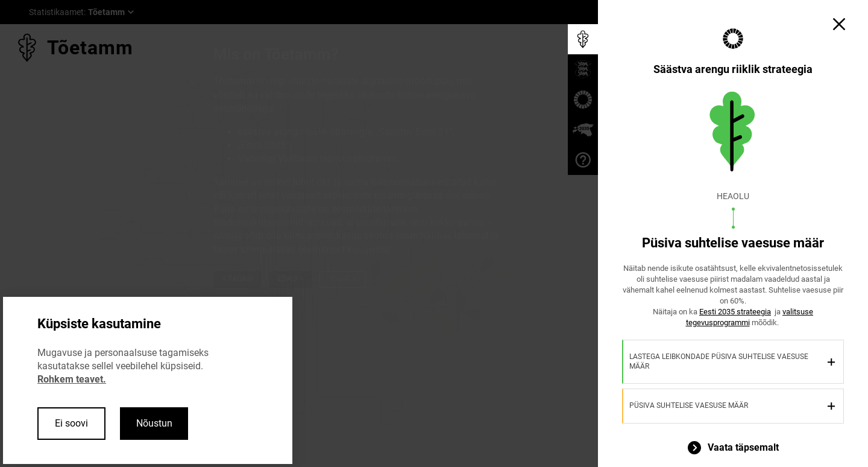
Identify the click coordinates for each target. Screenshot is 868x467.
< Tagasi (237, 279)
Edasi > (291, 279)
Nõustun (154, 423)
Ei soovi (71, 423)
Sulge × (343, 279)
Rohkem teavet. (72, 379)
